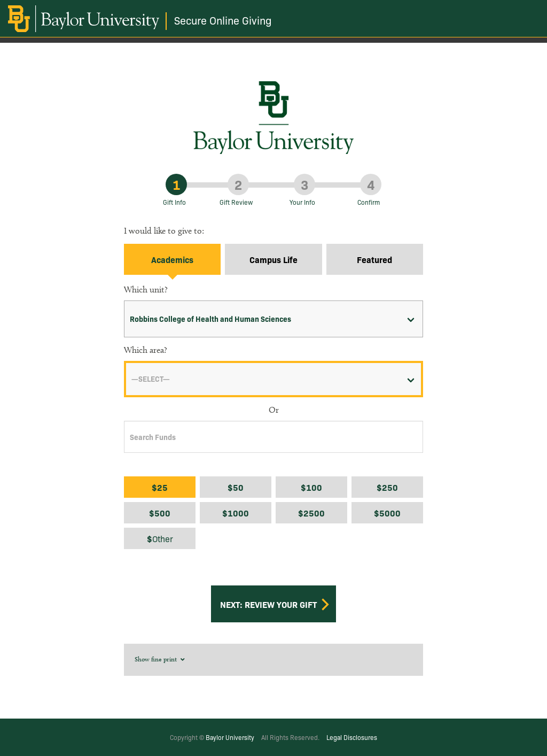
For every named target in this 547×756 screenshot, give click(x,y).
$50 (236, 487)
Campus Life (273, 259)
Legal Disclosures (352, 737)
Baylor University (230, 737)
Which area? (146, 350)
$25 (160, 487)
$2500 (311, 513)
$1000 (236, 513)
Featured (374, 259)
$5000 (387, 513)
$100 (311, 487)
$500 (160, 513)
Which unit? (146, 290)
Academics (172, 259)
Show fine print (161, 659)
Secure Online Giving (223, 20)
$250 (387, 487)
